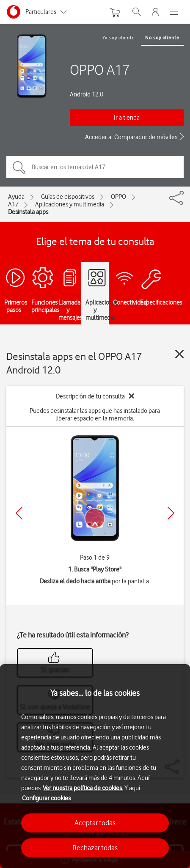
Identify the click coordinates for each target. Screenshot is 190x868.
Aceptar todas (95, 823)
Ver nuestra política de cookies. (83, 788)
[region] (95, 766)
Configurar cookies (46, 798)
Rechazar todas (95, 848)
